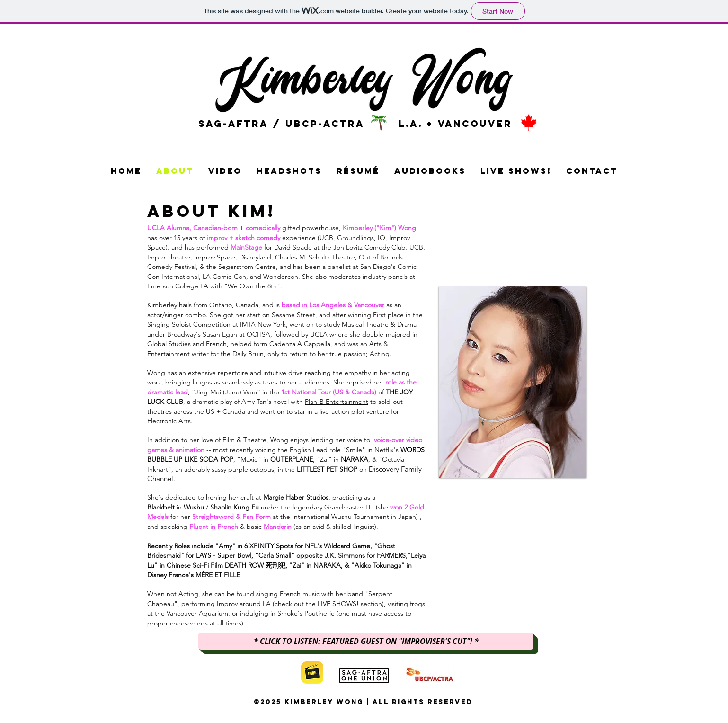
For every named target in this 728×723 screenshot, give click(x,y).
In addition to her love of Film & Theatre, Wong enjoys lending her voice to (261, 440)
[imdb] (312, 673)
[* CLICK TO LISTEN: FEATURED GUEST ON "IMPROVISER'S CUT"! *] (366, 641)
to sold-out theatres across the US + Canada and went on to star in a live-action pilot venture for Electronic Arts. (275, 411)
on (363, 469)
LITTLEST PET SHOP (327, 469)
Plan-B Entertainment (337, 402)
